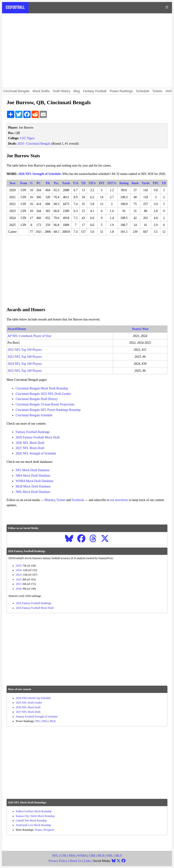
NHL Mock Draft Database (33, 492)
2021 (19, 584)
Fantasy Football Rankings (33, 432)
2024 (19, 570)
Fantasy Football (95, 91)
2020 (21, 144)
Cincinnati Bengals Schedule (34, 415)
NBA (45, 721)
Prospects (49, 830)
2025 (19, 566)
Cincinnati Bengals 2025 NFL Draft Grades (43, 394)
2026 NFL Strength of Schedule (39, 174)
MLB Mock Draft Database (33, 486)
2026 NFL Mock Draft (30, 443)
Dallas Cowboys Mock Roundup (34, 811)
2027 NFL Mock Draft (30, 448)
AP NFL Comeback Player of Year (29, 336)
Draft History (62, 91)
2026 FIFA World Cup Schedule (33, 698)
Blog (77, 91)
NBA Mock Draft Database (33, 476)
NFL (38, 721)
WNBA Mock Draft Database (34, 481)
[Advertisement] (87, 51)
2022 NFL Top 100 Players (25, 350)
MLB (53, 721)
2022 (19, 579)
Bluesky (50, 500)
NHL (110, 856)
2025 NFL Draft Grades (29, 703)
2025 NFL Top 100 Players (25, 371)
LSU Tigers (27, 138)
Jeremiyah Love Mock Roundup (33, 825)
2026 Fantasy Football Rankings (34, 603)
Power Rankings (121, 91)
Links (87, 861)
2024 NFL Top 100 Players (25, 364)
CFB (63, 856)
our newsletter (119, 500)
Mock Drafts (41, 91)
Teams (38, 830)
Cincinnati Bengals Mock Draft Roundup (42, 388)
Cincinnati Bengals (16, 91)
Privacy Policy (58, 861)
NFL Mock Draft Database (33, 470)
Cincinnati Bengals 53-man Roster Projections (45, 404)
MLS (119, 856)
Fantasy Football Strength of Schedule (37, 717)
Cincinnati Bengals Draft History (37, 399)
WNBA (82, 856)
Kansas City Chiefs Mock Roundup (35, 816)
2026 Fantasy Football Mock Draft (38, 437)
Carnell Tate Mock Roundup (31, 821)
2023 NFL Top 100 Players (25, 357)
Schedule (143, 91)
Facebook (78, 500)
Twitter (61, 500)
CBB (92, 856)
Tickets (157, 91)
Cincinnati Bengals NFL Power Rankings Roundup (48, 410)
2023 (19, 575)
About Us (75, 861)
